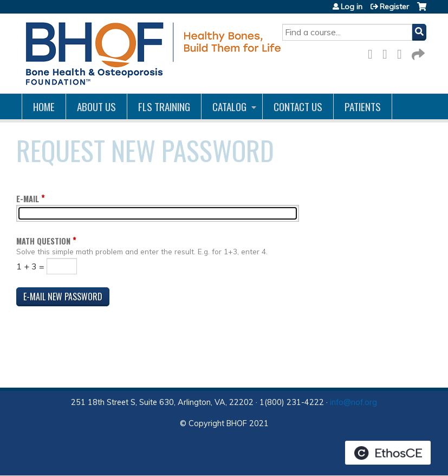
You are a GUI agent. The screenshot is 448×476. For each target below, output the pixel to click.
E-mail (28, 199)
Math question (43, 241)
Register (394, 7)
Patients (363, 107)
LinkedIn (402, 52)
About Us (96, 107)
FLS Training (164, 107)
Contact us (298, 107)
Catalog (229, 107)
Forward (417, 52)
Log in (352, 7)
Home (44, 107)
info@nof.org (353, 402)
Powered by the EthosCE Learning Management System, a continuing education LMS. (388, 453)
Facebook (373, 52)
